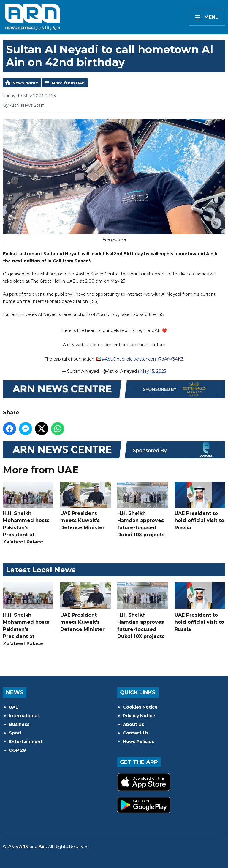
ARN (24, 847)
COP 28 (17, 750)
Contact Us (136, 733)
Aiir (42, 847)
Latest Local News (41, 570)
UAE (14, 707)
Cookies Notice (140, 707)
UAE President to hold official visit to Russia (200, 506)
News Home (25, 83)
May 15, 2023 (153, 371)
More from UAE (68, 83)
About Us (133, 724)
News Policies (138, 742)
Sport (15, 733)
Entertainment (26, 742)
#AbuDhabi (114, 359)
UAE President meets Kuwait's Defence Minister (85, 506)
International (24, 716)
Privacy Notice (139, 716)
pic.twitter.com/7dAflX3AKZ (155, 359)
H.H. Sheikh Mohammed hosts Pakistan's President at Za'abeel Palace (28, 513)
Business (19, 724)
